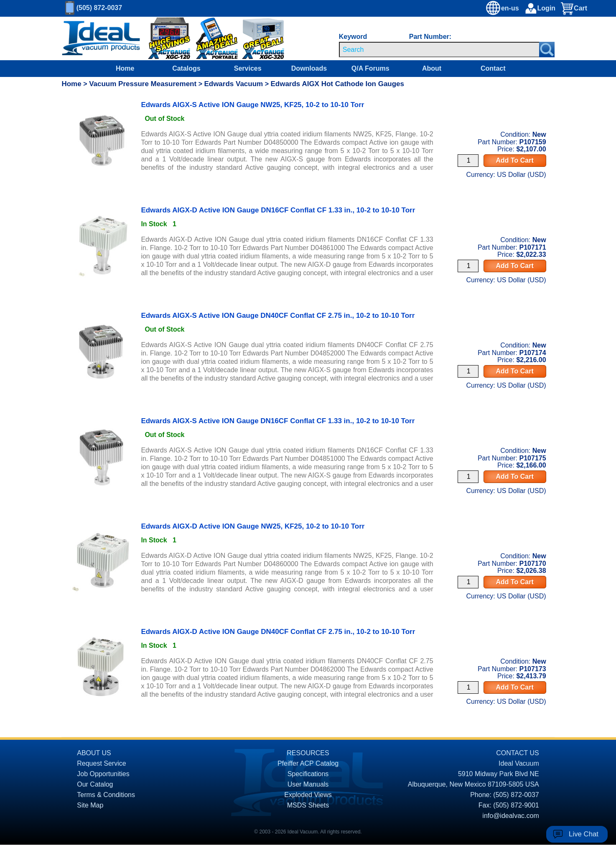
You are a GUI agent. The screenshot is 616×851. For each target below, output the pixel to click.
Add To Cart (514, 160)
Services (248, 68)
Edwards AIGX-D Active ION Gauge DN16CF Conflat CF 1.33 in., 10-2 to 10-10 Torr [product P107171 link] (278, 210)
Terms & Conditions (106, 795)
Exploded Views (308, 795)
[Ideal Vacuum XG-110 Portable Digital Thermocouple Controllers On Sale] (213, 39)
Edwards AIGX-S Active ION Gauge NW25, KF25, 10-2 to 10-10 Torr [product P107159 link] (252, 105)
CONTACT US (518, 753)
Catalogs (186, 68)
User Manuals (308, 784)
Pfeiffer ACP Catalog (308, 763)
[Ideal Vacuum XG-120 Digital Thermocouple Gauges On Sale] (163, 39)
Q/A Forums (370, 68)
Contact (493, 68)
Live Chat (584, 834)
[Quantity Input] (468, 161)
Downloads (309, 68)
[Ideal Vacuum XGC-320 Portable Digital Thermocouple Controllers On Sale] (255, 39)
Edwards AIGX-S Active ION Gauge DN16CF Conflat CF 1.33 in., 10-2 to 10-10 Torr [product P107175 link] (278, 421)
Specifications (308, 774)
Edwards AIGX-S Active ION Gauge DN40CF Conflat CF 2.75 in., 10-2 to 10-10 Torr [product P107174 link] (278, 316)
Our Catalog (95, 784)
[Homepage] (101, 38)
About (432, 68)
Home (125, 68)
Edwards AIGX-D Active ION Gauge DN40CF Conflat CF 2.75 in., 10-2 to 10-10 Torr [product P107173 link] (278, 632)
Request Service (101, 763)
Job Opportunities (103, 774)
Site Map (90, 805)
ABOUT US (94, 753)
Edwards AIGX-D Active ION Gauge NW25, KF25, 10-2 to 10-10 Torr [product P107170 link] (253, 526)
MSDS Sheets (308, 805)
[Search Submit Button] (547, 50)
